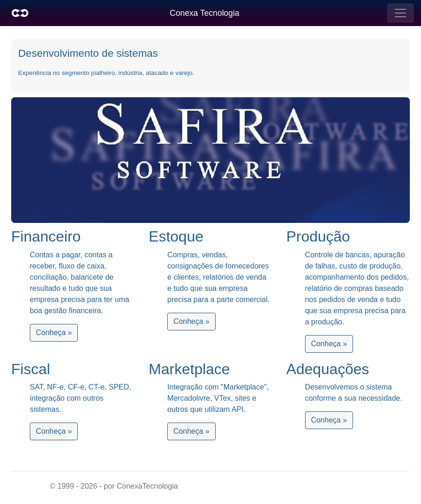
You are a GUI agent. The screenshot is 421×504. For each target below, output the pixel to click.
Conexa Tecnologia (205, 13)
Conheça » (54, 333)
